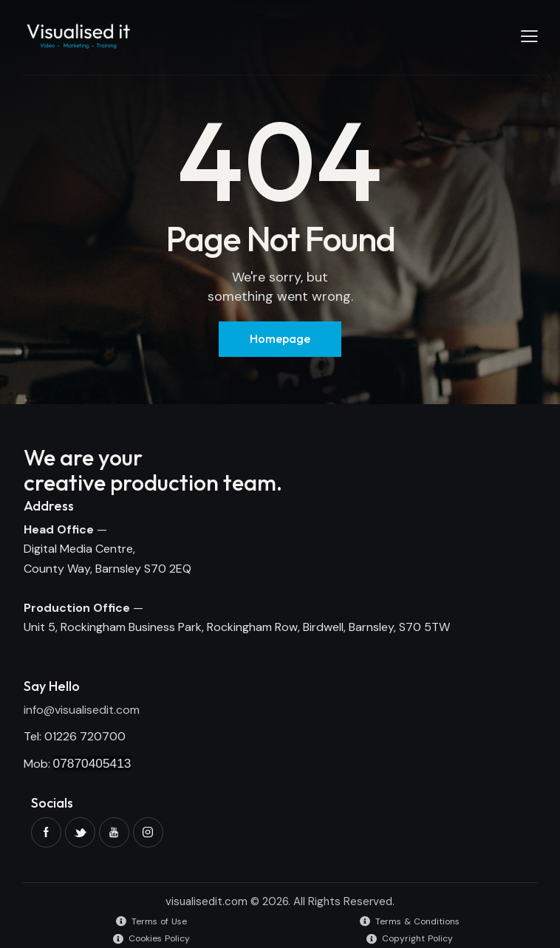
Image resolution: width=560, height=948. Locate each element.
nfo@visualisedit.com (83, 710)
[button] (529, 36)
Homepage (280, 338)
